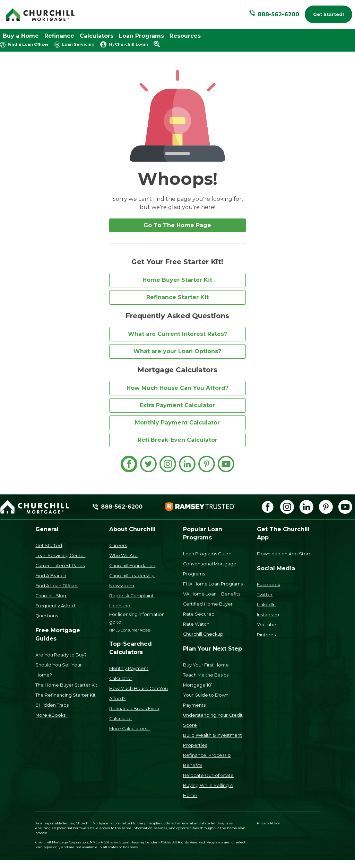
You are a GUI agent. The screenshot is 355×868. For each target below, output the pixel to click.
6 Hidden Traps (52, 705)
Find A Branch (51, 576)
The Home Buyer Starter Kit (66, 685)
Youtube (267, 625)
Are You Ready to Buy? (61, 655)
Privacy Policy (268, 823)
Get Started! (328, 14)
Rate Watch (196, 624)
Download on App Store (284, 554)
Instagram (268, 615)
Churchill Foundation (132, 566)
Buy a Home (21, 36)
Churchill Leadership (132, 576)
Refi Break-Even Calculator (177, 440)
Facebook (269, 585)
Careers (118, 545)
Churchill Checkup (203, 634)
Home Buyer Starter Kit (177, 280)
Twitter (265, 595)
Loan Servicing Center (60, 556)
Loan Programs (141, 36)
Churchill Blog (51, 596)
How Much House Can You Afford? (177, 388)
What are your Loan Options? (177, 351)
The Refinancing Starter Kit (66, 695)
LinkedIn (266, 605)
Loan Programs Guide (207, 554)
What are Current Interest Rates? (177, 334)
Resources (185, 36)
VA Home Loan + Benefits (212, 594)
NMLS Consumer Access (130, 630)
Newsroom (122, 586)
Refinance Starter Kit (177, 297)
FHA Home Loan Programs (213, 584)
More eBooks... (52, 715)
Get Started (49, 545)
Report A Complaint (131, 596)
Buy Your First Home (206, 665)
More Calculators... (130, 729)
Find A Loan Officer (57, 586)
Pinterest (267, 635)
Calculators (97, 36)
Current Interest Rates (60, 566)
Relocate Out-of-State (208, 775)
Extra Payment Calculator (177, 405)
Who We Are (123, 556)
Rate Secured (199, 614)
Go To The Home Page (177, 225)
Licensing (120, 606)
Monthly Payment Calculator (177, 423)
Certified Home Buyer (208, 604)
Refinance (59, 36)
